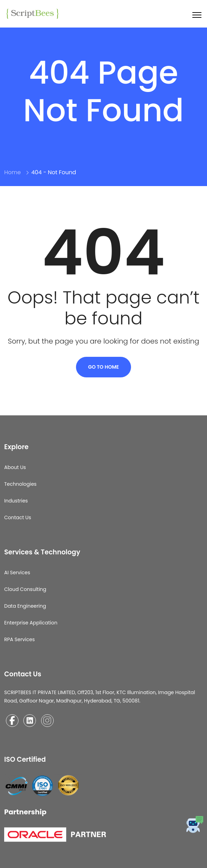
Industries (16, 501)
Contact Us (18, 517)
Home (13, 172)
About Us (15, 467)
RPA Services (20, 639)
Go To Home (104, 367)
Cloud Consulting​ (25, 589)
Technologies (20, 484)
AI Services (17, 573)
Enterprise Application (31, 623)
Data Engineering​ (25, 606)
